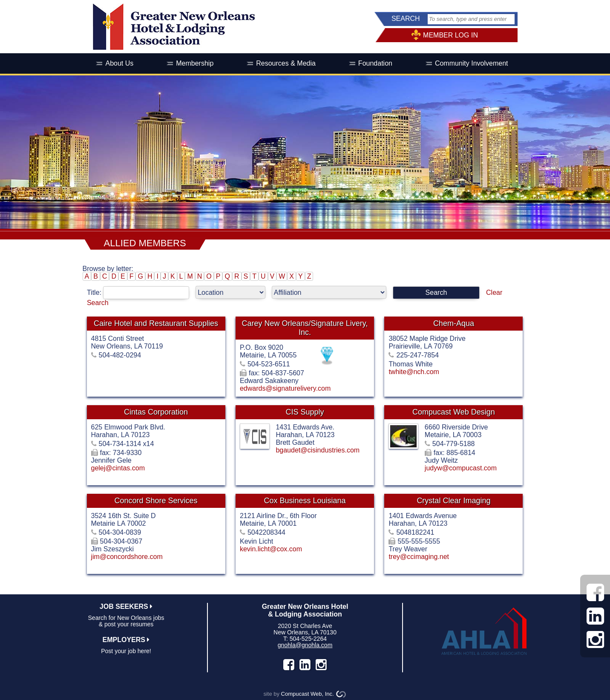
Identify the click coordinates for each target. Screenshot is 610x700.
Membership (195, 63)
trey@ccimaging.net (419, 557)
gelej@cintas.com (118, 468)
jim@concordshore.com (127, 557)
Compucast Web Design (454, 412)
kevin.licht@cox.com (271, 549)
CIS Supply (305, 412)
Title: (141, 292)
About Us (119, 63)
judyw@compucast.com (461, 468)
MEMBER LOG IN (450, 35)
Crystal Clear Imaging (453, 501)
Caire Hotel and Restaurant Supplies (156, 323)
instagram (321, 665)
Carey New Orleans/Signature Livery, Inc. (305, 328)
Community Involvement (472, 63)
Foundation (375, 63)
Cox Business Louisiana (305, 501)
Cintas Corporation (156, 412)
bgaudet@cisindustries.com (318, 450)
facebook (289, 665)
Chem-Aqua (454, 323)
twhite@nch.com (414, 372)
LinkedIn (305, 665)
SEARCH (406, 19)
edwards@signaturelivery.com (285, 388)
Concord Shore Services (156, 501)
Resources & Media (286, 63)
